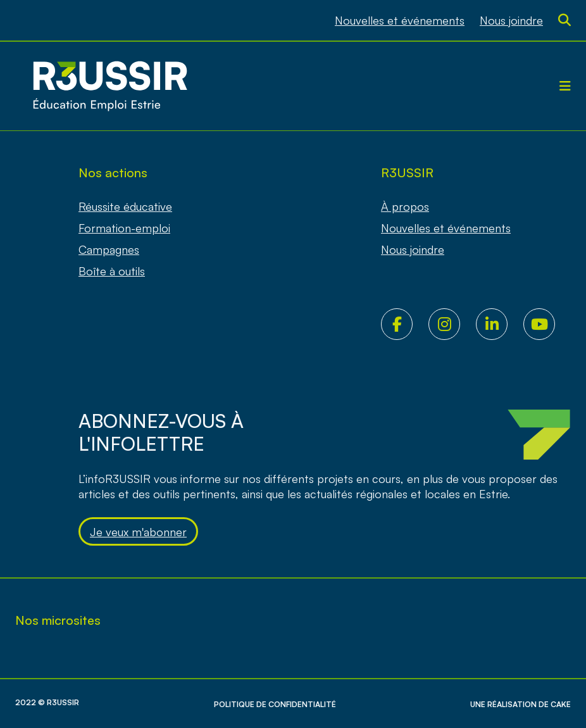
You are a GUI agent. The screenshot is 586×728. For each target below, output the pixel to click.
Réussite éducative (125, 206)
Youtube (547, 324)
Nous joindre (511, 20)
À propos (405, 206)
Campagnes (109, 249)
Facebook (405, 324)
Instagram (452, 324)
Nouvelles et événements (400, 20)
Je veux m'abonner (138, 532)
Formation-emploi (124, 228)
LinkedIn (500, 324)
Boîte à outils (112, 271)
